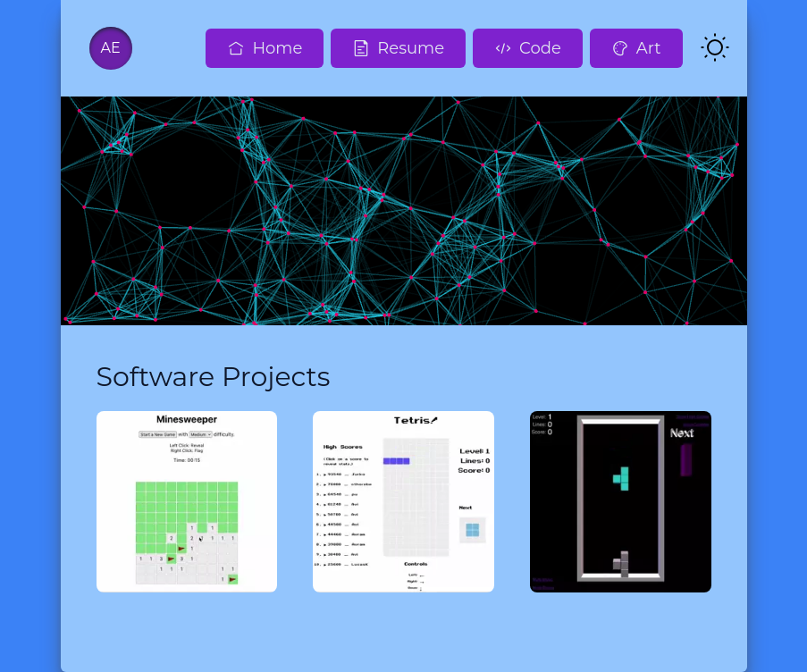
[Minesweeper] (187, 502)
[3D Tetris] (621, 502)
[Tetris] (403, 502)
